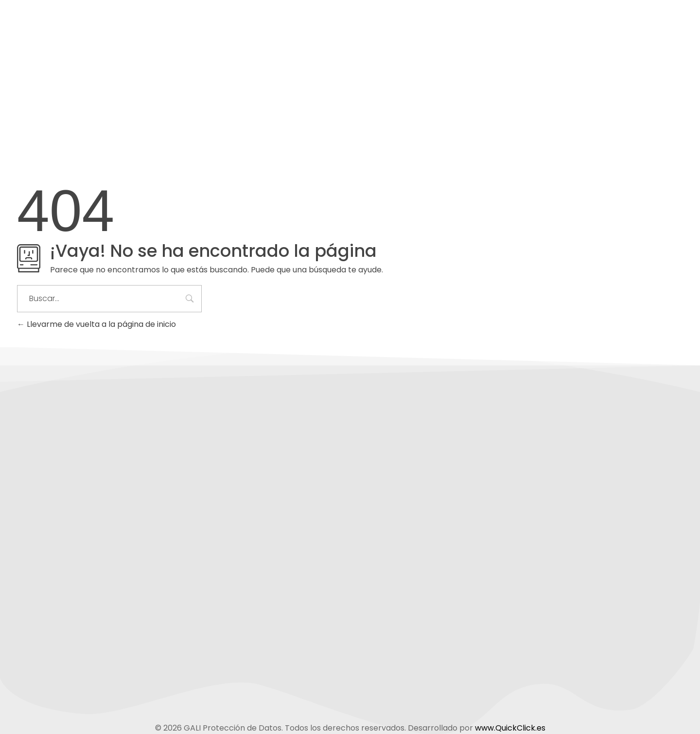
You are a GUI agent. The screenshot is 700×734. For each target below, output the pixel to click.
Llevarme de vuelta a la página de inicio (96, 324)
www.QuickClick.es (510, 728)
